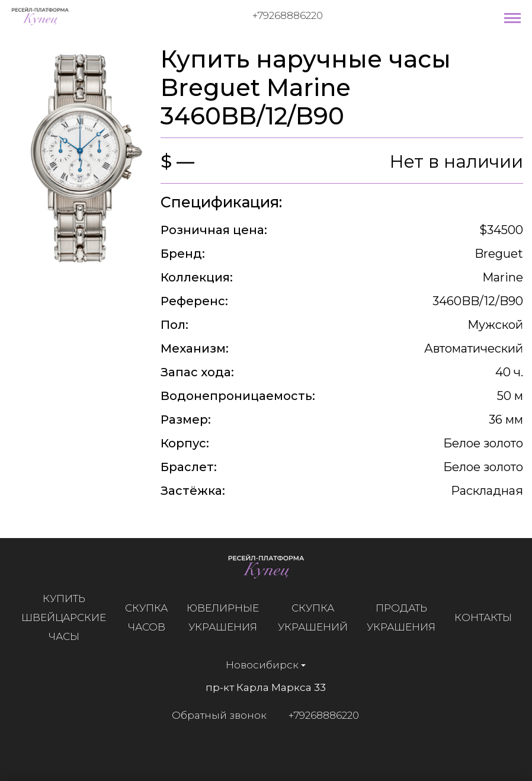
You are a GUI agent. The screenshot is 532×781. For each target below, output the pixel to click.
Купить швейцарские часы (68, 617)
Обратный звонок (214, 715)
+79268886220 (288, 15)
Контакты (488, 617)
